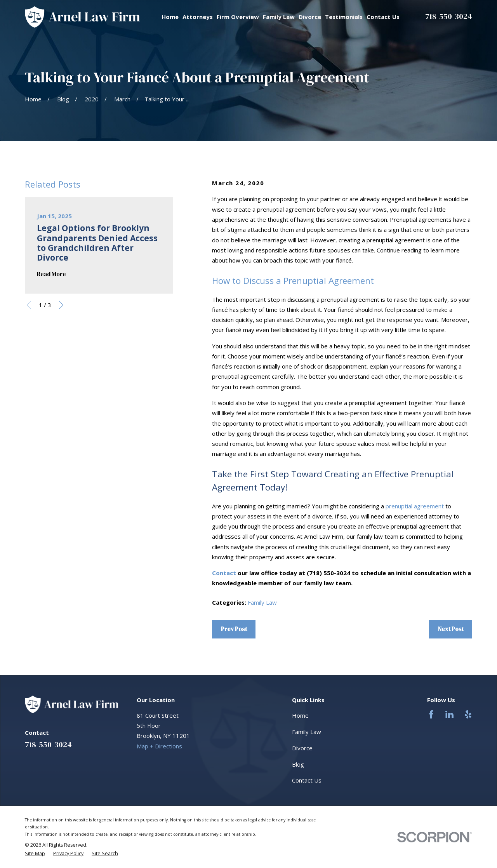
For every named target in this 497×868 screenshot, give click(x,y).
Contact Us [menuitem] (383, 17)
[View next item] (61, 305)
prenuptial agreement (415, 506)
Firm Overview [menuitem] (238, 17)
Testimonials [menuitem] (344, 17)
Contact (224, 573)
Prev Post (234, 629)
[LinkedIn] (449, 714)
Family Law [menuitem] (279, 17)
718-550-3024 (449, 16)
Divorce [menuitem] (310, 17)
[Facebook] (431, 714)
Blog (298, 764)
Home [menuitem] (170, 17)
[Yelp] (468, 714)
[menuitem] (35, 854)
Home (300, 715)
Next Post (451, 629)
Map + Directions (159, 746)
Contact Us (307, 780)
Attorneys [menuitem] (198, 17)
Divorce (302, 748)
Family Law (262, 602)
